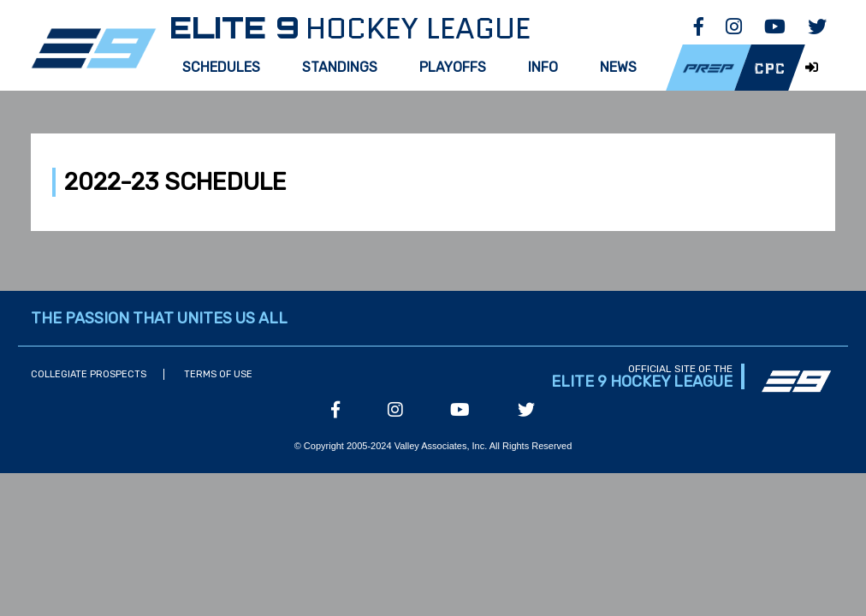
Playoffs (453, 67)
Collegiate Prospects (89, 374)
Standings (340, 67)
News (618, 67)
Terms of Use (218, 374)
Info (543, 67)
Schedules (221, 67)
